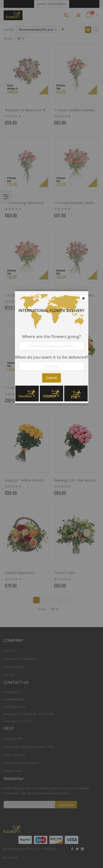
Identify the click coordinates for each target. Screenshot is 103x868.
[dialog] (52, 434)
